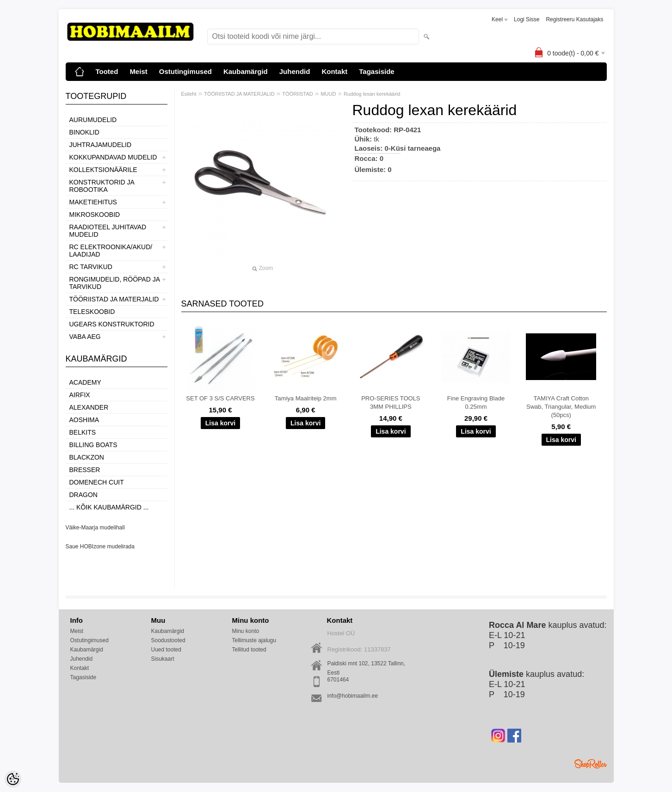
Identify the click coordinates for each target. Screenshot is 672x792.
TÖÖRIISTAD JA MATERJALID (114, 299)
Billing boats (93, 445)
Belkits (83, 432)
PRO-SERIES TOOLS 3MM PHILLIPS (391, 402)
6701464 (338, 680)
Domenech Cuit (97, 482)
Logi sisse (527, 19)
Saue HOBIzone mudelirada (100, 546)
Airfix (80, 395)
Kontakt (334, 71)
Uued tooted (166, 650)
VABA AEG (85, 337)
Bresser (85, 470)
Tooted (107, 71)
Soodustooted (168, 640)
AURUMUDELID (93, 120)
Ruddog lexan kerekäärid (372, 94)
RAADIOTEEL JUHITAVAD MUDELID (108, 231)
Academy (85, 382)
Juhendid (295, 71)
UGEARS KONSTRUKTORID (112, 324)
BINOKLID (84, 132)
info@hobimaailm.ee (353, 696)
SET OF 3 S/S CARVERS (220, 398)
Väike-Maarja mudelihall (95, 528)
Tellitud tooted (249, 650)
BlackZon (87, 457)
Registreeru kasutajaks (574, 19)
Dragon (83, 495)
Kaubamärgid (246, 71)
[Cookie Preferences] (13, 779)
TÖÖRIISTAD (297, 94)
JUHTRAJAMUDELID (101, 145)
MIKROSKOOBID (95, 215)
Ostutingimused (185, 71)
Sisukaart (163, 659)
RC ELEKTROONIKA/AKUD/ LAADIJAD (111, 251)
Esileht (189, 94)
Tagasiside (376, 71)
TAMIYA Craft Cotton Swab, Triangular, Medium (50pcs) (561, 407)
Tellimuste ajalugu (254, 640)
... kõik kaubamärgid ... (109, 507)
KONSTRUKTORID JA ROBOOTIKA (102, 186)
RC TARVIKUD (91, 267)
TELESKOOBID (92, 312)
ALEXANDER (89, 407)
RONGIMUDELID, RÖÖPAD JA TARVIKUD (115, 283)
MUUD (328, 94)
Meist (138, 71)
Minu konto (246, 631)
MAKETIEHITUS (93, 202)
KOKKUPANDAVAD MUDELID (113, 157)
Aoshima (84, 420)
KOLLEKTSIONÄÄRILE (103, 170)
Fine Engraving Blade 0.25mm (476, 402)
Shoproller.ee (591, 764)
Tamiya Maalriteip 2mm (306, 398)
